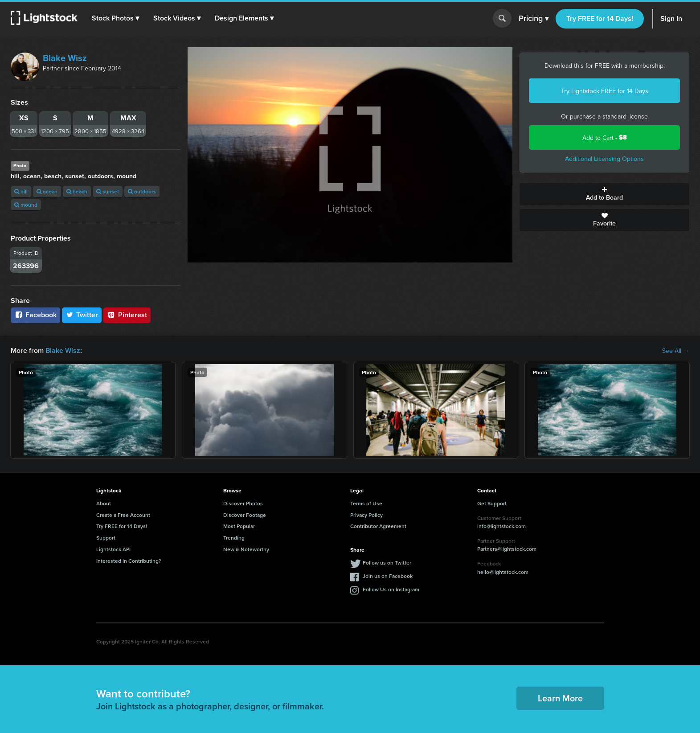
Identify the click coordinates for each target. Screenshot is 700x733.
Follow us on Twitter (387, 563)
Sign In (671, 18)
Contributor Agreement (378, 526)
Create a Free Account (123, 515)
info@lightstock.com (501, 526)
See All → (676, 351)
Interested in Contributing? (129, 561)
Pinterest (127, 315)
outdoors (142, 191)
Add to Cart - (605, 137)
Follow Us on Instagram (391, 589)
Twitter (82, 315)
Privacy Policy (366, 515)
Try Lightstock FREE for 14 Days (605, 91)
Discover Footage (245, 515)
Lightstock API (113, 549)
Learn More (560, 698)
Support (106, 538)
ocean (47, 191)
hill (21, 191)
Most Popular (239, 526)
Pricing (534, 19)
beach (77, 191)
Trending (234, 538)
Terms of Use (366, 503)
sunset (108, 191)
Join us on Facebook (388, 576)
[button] (115, 18)
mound (26, 205)
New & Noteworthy (246, 549)
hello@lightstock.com (503, 572)
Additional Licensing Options (604, 159)
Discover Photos (243, 503)
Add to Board (604, 194)
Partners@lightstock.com (507, 549)
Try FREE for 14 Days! (600, 18)
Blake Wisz (65, 58)
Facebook (35, 315)
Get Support (492, 503)
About (104, 503)
